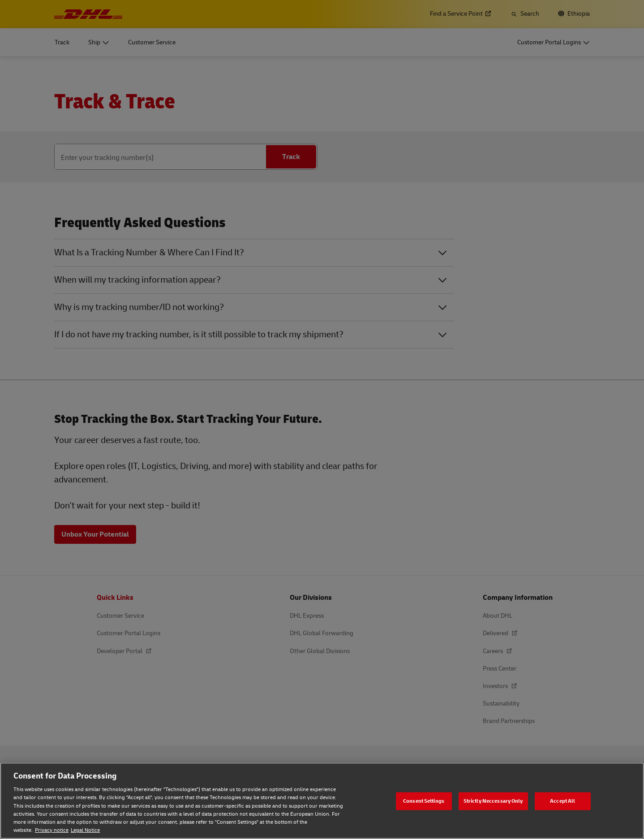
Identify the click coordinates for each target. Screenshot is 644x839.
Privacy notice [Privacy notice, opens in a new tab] (52, 830)
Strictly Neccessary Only (493, 801)
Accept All (562, 801)
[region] (322, 801)
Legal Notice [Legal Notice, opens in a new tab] (85, 830)
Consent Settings (424, 801)
